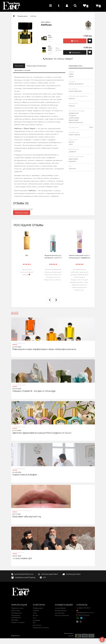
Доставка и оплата (23, 70)
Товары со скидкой (18, 622)
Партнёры (15, 620)
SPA (34, 623)
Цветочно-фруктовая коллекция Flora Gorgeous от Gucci (42, 433)
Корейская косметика (41, 628)
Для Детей (37, 620)
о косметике (18, 552)
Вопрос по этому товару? (58, 59)
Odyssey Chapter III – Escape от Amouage (34, 391)
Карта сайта (16, 610)
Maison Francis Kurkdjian (25, 475)
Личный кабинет (60, 608)
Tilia (27, 255)
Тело (35, 618)
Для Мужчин (37, 625)
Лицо (35, 613)
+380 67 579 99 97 (83, 608)
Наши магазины (83, 615)
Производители (17, 613)
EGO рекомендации (22, 510)
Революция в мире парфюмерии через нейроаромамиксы (44, 349)
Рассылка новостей (62, 615)
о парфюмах (19, 343)
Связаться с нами (17, 608)
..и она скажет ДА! (22, 558)
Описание (19, 66)
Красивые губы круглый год (27, 517)
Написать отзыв (22, 213)
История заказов (61, 610)
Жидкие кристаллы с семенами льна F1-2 (53, 257)
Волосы (36, 615)
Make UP (36, 610)
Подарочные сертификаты (16, 616)
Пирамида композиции (37, 66)
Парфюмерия (22, 16)
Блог (15, 313)
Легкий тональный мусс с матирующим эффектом (79, 257)
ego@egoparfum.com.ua (85, 612)
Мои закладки (60, 613)
